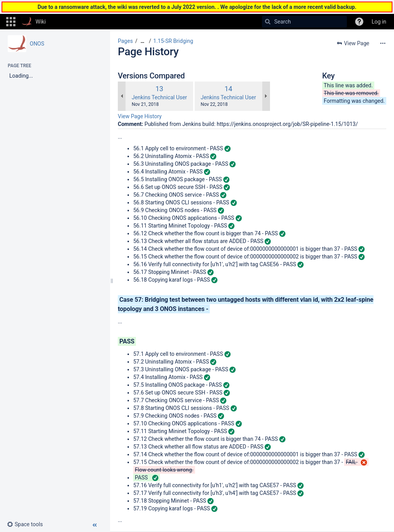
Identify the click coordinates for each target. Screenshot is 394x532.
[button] (11, 22)
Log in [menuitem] (379, 22)
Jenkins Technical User (159, 97)
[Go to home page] (34, 22)
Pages (125, 41)
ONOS (37, 44)
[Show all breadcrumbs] (143, 41)
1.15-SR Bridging (173, 41)
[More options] (383, 43)
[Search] (268, 22)
